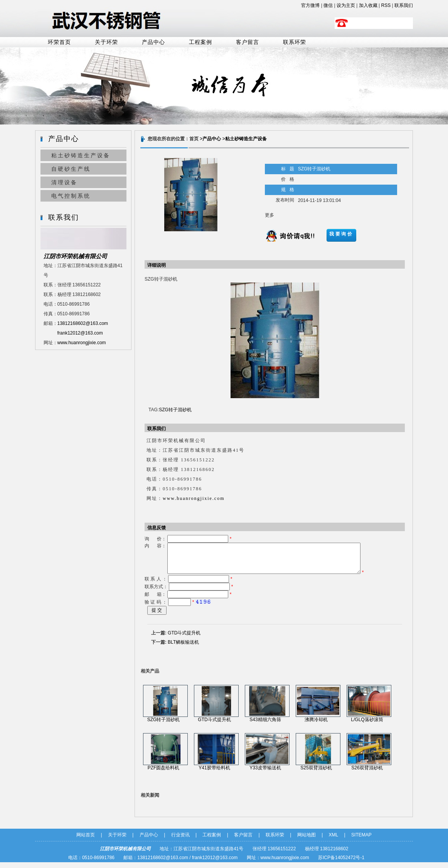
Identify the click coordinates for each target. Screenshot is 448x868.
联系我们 (404, 5)
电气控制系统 (71, 196)
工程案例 (200, 42)
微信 (328, 5)
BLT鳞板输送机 (183, 648)
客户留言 (248, 42)
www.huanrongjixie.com (82, 343)
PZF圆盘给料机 (164, 774)
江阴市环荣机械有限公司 (75, 256)
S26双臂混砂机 (367, 774)
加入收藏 (368, 5)
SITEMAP (361, 841)
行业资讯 (180, 841)
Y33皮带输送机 (265, 774)
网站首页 (86, 841)
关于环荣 (106, 42)
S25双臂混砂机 (316, 774)
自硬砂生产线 (71, 169)
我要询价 (341, 234)
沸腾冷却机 (316, 725)
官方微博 (310, 5)
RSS (386, 5)
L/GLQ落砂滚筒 (367, 725)
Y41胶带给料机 (214, 774)
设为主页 (346, 5)
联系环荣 (295, 42)
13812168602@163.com (83, 323)
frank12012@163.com (80, 333)
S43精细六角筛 (265, 725)
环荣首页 (59, 42)
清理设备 (64, 182)
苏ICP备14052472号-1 (341, 863)
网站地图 (307, 841)
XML (334, 841)
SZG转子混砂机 (175, 410)
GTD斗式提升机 (184, 639)
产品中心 (153, 42)
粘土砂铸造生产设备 (81, 155)
